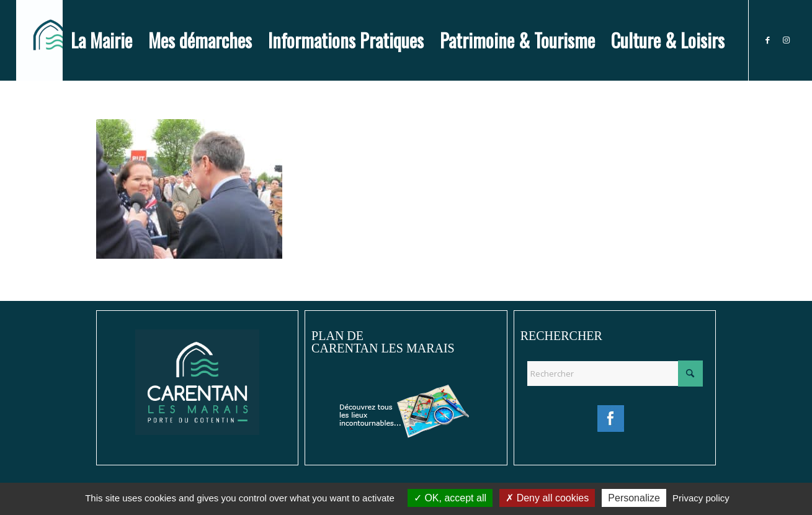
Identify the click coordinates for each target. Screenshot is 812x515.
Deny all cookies (547, 498)
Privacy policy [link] (701, 498)
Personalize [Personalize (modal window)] (634, 498)
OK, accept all (450, 498)
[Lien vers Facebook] (768, 40)
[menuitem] (101, 40)
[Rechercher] (615, 374)
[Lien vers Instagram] (787, 40)
